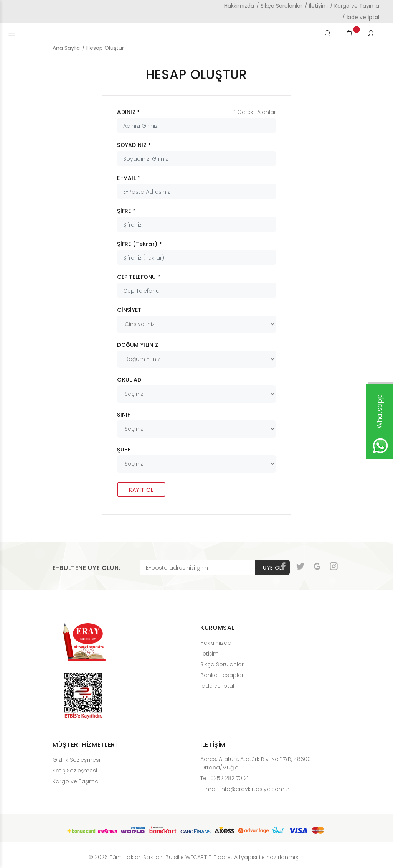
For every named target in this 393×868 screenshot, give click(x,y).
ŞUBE (124, 450)
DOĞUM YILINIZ (138, 345)
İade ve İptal (363, 17)
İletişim (318, 6)
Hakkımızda (239, 6)
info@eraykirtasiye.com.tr (255, 789)
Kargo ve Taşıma (357, 6)
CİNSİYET (129, 310)
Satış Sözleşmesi (75, 771)
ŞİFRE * (126, 211)
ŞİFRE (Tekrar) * (139, 244)
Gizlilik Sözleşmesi (76, 760)
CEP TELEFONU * (139, 277)
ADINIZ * (128, 112)
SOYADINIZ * (134, 145)
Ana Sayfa (66, 48)
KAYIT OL (141, 490)
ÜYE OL (272, 568)
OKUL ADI (130, 380)
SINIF (124, 415)
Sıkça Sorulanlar (282, 6)
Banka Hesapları (223, 675)
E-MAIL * (129, 178)
